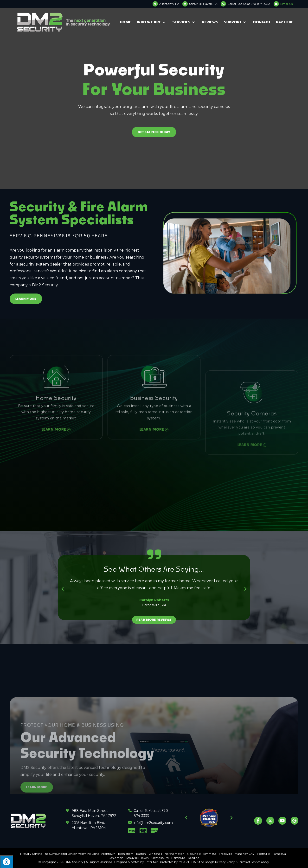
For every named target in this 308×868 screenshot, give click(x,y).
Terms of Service (249, 862)
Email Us (286, 4)
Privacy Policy (225, 862)
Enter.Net (151, 862)
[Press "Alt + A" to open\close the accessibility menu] (6, 862)
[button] (63, 589)
